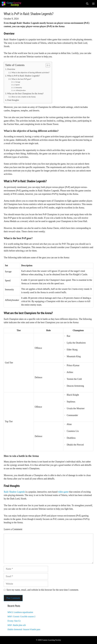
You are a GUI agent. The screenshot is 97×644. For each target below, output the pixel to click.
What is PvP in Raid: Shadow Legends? (23, 76)
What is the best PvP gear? (21, 79)
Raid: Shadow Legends (14, 492)
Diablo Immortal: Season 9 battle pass (24, 629)
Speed (17, 85)
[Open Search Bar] (87, 4)
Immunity (19, 87)
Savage (18, 82)
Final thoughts (13, 100)
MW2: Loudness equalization (20, 612)
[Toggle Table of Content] (47, 65)
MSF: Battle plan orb (17, 625)
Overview (11, 69)
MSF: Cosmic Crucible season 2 (21, 617)
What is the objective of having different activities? (30, 72)
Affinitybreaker (21, 90)
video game (63, 492)
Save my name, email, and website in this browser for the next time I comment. (43, 590)
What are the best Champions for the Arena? (25, 94)
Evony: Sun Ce (14, 621)
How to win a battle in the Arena (23, 97)
